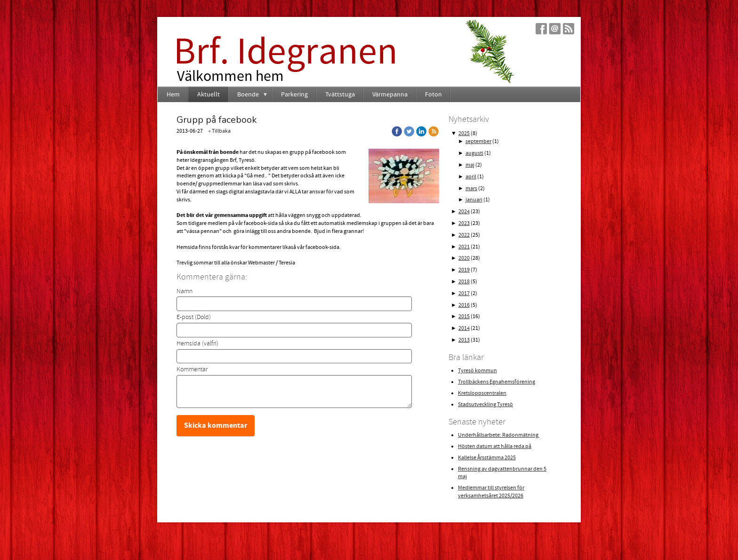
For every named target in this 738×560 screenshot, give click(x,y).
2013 (464, 340)
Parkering (294, 95)
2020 (464, 258)
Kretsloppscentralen (482, 393)
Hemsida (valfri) (197, 344)
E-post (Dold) (194, 317)
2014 (464, 328)
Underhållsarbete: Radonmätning (499, 435)
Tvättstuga (340, 95)
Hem (173, 95)
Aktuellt (209, 95)
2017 (464, 293)
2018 (464, 282)
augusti (474, 153)
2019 (464, 270)
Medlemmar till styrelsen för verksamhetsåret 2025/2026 (491, 492)
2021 (464, 247)
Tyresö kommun (477, 371)
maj (470, 165)
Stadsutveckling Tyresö (485, 404)
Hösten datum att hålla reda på (495, 446)
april (471, 177)
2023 (464, 223)
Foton (433, 95)
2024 (464, 212)
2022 (464, 235)
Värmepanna (390, 95)
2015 (464, 316)
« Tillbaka (220, 131)
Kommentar (192, 369)
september (478, 141)
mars (471, 188)
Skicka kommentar (216, 425)
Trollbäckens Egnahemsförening (497, 382)
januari (474, 200)
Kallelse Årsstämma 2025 (487, 458)
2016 (464, 305)
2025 (464, 133)
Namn (184, 291)
